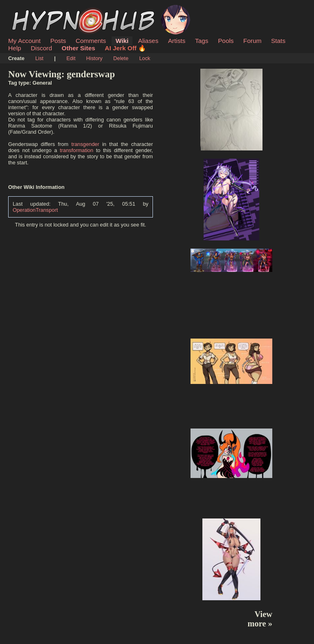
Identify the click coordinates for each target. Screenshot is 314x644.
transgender (85, 144)
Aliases (148, 41)
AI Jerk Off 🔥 (125, 48)
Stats (278, 41)
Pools (226, 41)
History (94, 58)
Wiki (122, 41)
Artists (177, 41)
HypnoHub (31, 9)
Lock (145, 58)
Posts (58, 41)
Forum (252, 41)
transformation (76, 150)
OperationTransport (35, 210)
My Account (24, 41)
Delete (121, 58)
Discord (41, 48)
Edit (71, 58)
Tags (202, 41)
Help (15, 48)
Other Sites (78, 48)
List (39, 58)
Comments (91, 41)
